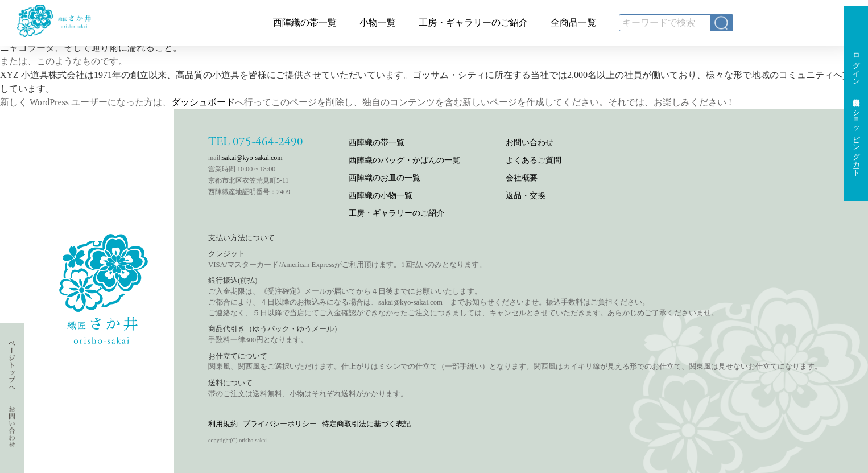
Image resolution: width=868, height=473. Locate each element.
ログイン (856, 65)
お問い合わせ (530, 143)
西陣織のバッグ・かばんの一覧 (404, 160)
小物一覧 (378, 22)
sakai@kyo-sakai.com (253, 158)
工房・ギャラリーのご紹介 (473, 22)
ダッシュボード (203, 102)
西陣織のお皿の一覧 (385, 178)
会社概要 (522, 178)
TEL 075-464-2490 (256, 142)
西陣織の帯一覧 (305, 22)
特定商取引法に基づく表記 (366, 424)
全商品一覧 (573, 22)
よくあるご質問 (534, 160)
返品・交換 (526, 196)
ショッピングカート (856, 139)
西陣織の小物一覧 (381, 196)
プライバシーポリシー (280, 424)
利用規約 (223, 424)
